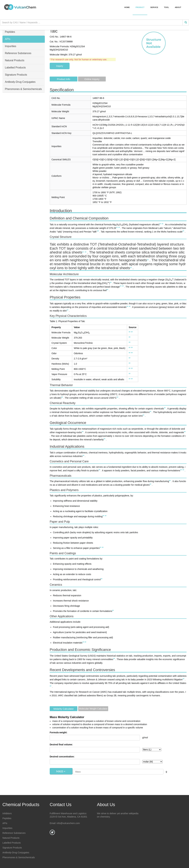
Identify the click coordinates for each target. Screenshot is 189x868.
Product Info (64, 79)
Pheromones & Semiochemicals (19, 857)
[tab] (24, 32)
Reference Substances (14, 833)
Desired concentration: (62, 757)
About (178, 7)
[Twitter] (52, 832)
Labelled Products (12, 843)
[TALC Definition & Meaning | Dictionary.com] (160, 224)
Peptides (7, 818)
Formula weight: (58, 732)
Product (140, 7)
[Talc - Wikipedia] (163, 224)
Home (127, 7)
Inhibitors (7, 813)
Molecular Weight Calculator (93, 709)
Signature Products (12, 848)
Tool (167, 7)
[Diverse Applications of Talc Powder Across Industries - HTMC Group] (84, 456)
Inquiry (60, 66)
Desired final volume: (61, 745)
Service (154, 7)
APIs (5, 823)
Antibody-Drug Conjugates (16, 853)
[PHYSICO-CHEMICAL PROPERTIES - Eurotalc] (117, 228)
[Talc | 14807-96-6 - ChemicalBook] (119, 228)
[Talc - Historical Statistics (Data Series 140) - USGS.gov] (114, 659)
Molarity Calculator (64, 709)
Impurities (7, 828)
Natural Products (11, 838)
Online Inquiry (92, 79)
